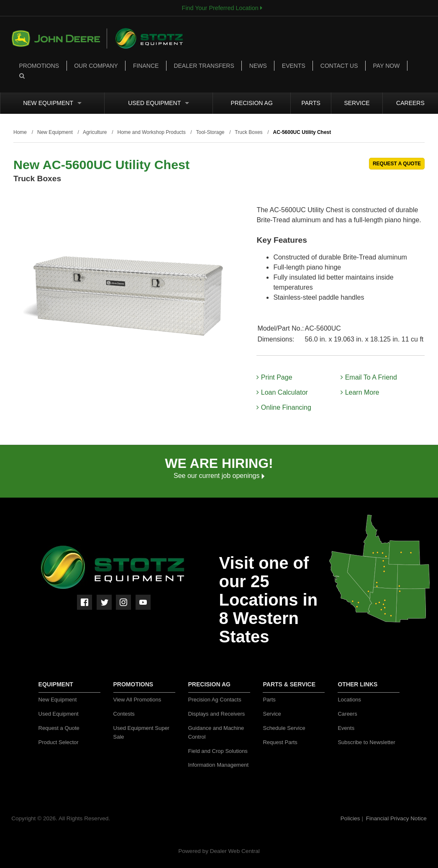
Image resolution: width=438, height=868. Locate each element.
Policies (351, 818)
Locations (349, 700)
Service (357, 103)
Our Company (96, 66)
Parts (311, 103)
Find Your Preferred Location (222, 8)
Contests (124, 714)
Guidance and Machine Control (216, 732)
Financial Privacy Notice (396, 818)
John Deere (59, 39)
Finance (146, 66)
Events (294, 66)
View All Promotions (137, 700)
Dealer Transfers (204, 66)
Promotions (39, 66)
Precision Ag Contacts (215, 700)
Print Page (274, 377)
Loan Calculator (282, 392)
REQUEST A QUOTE (397, 164)
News (258, 66)
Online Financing (284, 407)
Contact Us (339, 66)
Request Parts (280, 742)
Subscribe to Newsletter (366, 742)
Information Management (219, 765)
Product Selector (59, 742)
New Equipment (52, 103)
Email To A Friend (369, 377)
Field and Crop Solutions (218, 751)
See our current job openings (219, 476)
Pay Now (387, 66)
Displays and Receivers (217, 714)
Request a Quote (59, 728)
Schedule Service (284, 728)
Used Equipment (159, 103)
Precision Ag (251, 103)
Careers (410, 103)
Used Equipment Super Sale (141, 732)
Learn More (360, 392)
